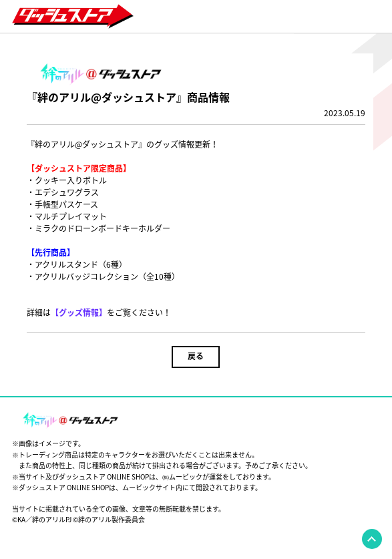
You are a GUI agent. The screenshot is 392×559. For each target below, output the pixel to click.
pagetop (372, 539)
